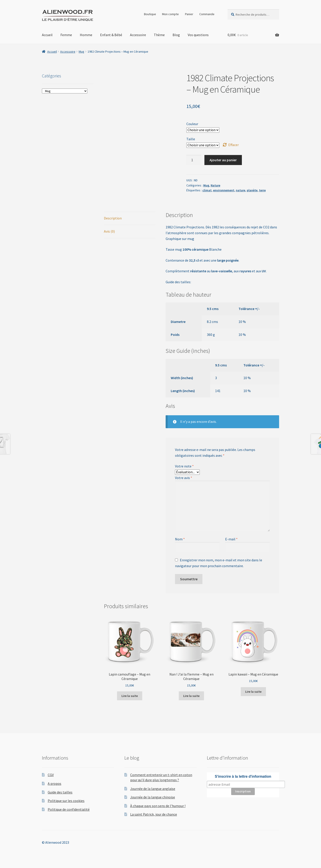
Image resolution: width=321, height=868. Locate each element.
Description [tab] (113, 218)
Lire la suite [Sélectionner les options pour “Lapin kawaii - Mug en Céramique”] (253, 692)
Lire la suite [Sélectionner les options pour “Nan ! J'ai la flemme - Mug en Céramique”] (191, 696)
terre (262, 190)
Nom (180, 539)
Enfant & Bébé (111, 35)
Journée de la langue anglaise (153, 789)
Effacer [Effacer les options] (234, 145)
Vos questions (198, 35)
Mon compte (170, 14)
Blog (176, 35)
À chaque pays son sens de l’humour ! (158, 806)
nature (241, 190)
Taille (191, 139)
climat (207, 190)
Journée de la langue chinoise (153, 797)
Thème (159, 35)
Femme (66, 35)
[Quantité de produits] (194, 160)
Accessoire (138, 35)
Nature (215, 185)
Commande (207, 14)
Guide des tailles (60, 792)
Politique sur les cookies (66, 801)
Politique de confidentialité (69, 809)
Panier (189, 14)
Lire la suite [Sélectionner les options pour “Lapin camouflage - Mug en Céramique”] (130, 696)
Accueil (47, 35)
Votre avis (184, 478)
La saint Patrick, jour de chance (154, 814)
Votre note (184, 466)
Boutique (150, 14)
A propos (55, 783)
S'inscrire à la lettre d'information (243, 776)
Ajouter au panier (223, 160)
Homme (86, 35)
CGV (51, 775)
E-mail (231, 539)
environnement (224, 190)
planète (252, 190)
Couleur (192, 124)
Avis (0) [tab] (109, 231)
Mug (81, 52)
